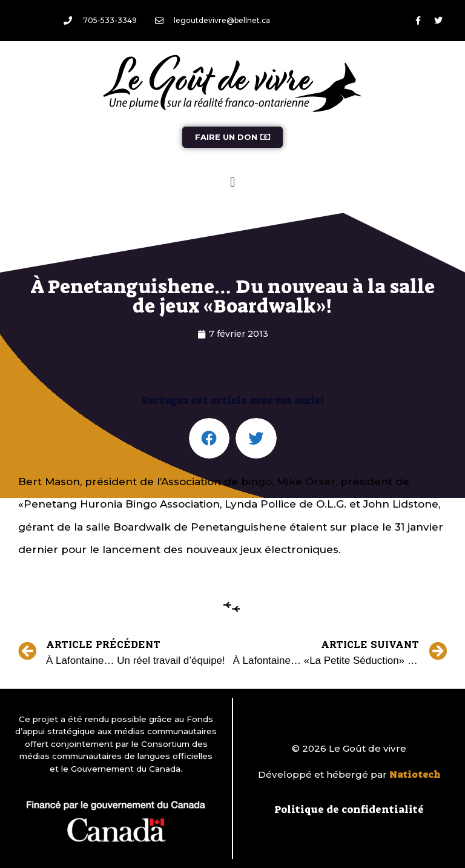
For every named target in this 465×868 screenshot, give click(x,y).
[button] (232, 182)
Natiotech (415, 775)
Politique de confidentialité (349, 809)
